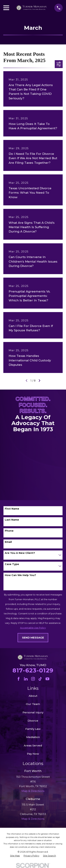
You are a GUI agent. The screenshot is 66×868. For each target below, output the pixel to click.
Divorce (33, 721)
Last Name (12, 520)
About (33, 696)
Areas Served (33, 745)
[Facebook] (19, 679)
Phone (9, 531)
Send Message (33, 638)
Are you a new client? (20, 553)
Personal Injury (33, 712)
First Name (12, 509)
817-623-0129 (33, 670)
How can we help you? (20, 575)
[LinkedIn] (26, 679)
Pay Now (33, 754)
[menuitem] (15, 856)
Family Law (33, 729)
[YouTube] (47, 679)
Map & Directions (33, 819)
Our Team (33, 704)
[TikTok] (40, 679)
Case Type (12, 564)
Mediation (33, 737)
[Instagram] (33, 679)
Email (8, 542)
